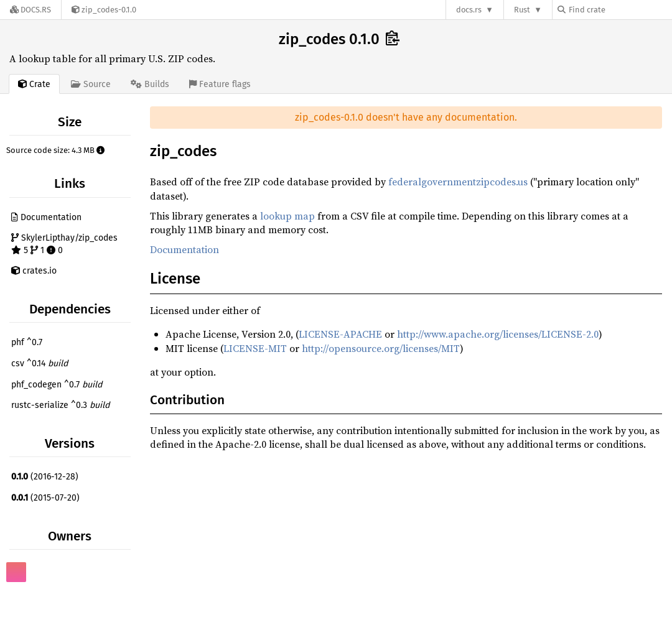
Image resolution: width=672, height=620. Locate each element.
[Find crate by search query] (620, 10)
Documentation (46, 217)
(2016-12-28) (45, 477)
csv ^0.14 (40, 363)
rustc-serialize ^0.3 (60, 405)
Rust (522, 10)
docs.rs (469, 10)
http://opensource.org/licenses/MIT (381, 348)
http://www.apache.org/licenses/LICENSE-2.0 (498, 334)
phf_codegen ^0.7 (57, 385)
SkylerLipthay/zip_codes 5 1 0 (64, 244)
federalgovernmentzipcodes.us (458, 182)
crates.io (34, 271)
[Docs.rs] (30, 10)
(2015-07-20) (45, 498)
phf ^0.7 (27, 342)
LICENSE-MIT (255, 348)
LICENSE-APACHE (340, 334)
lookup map (287, 216)
